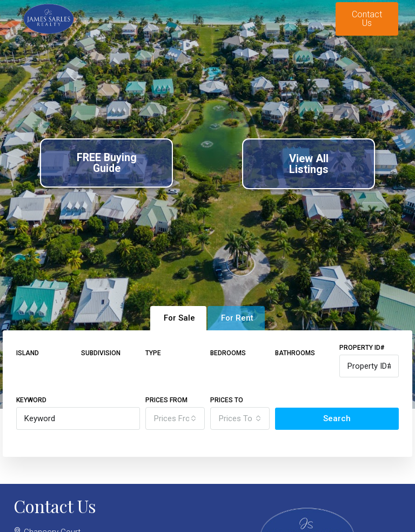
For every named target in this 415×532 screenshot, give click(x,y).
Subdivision (101, 353)
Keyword (31, 400)
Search (337, 418)
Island (28, 353)
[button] (195, 19)
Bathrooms (295, 353)
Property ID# (362, 348)
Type (153, 353)
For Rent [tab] (237, 318)
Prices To (227, 400)
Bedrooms (228, 353)
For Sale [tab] (179, 318)
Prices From (166, 400)
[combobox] (175, 418)
